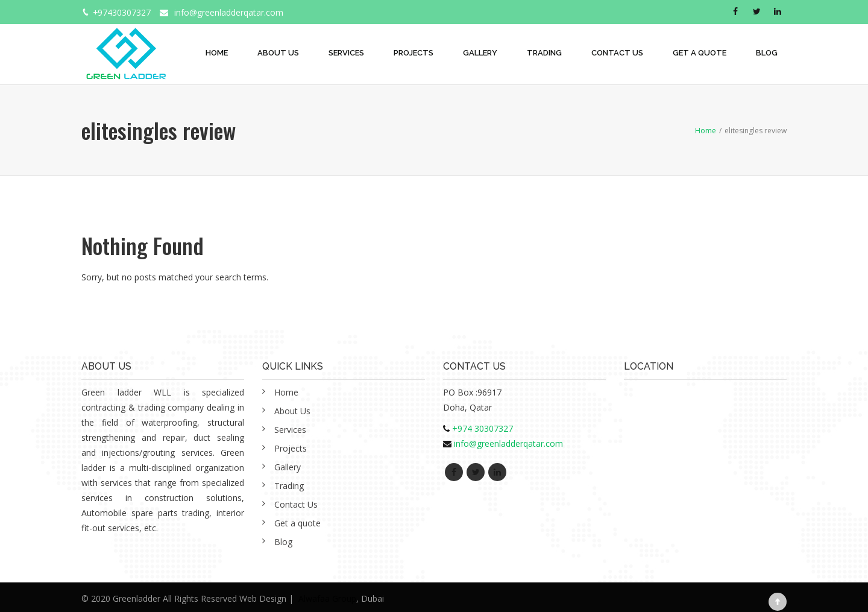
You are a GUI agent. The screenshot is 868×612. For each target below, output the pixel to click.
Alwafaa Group (327, 598)
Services (346, 53)
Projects (414, 53)
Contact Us (617, 53)
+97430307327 (122, 12)
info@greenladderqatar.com (229, 12)
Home (217, 53)
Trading (544, 53)
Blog (767, 53)
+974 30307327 (483, 428)
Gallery (480, 53)
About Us (278, 53)
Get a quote (700, 53)
